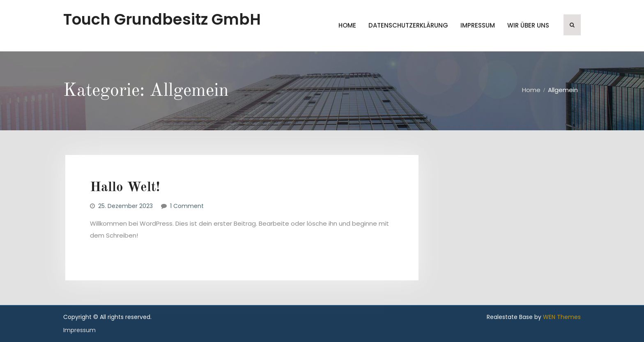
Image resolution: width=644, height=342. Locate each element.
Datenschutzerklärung (408, 25)
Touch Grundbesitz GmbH (162, 19)
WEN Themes (562, 317)
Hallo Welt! (125, 188)
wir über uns (528, 25)
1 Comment (187, 206)
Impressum (478, 25)
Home (347, 25)
